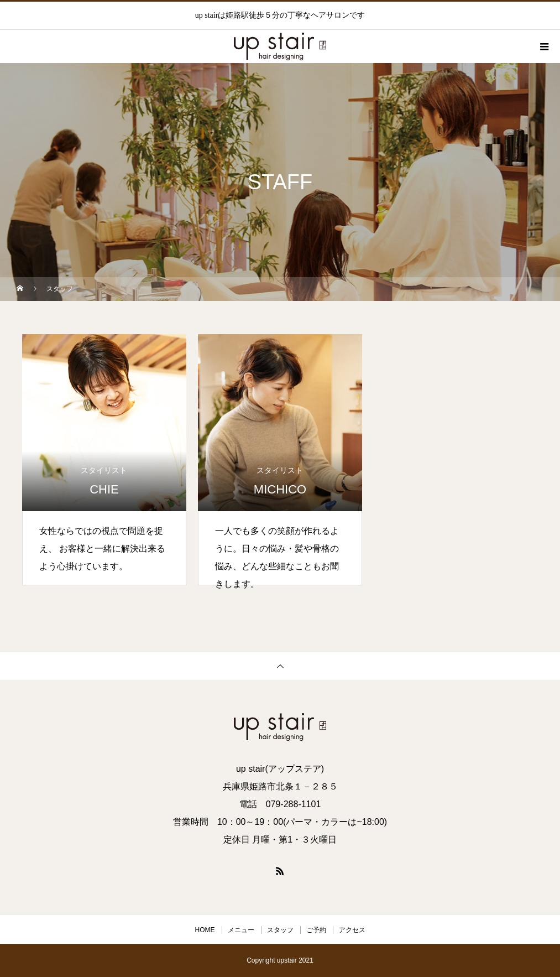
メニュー (241, 930)
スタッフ (280, 930)
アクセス (352, 930)
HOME (205, 930)
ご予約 (316, 930)
